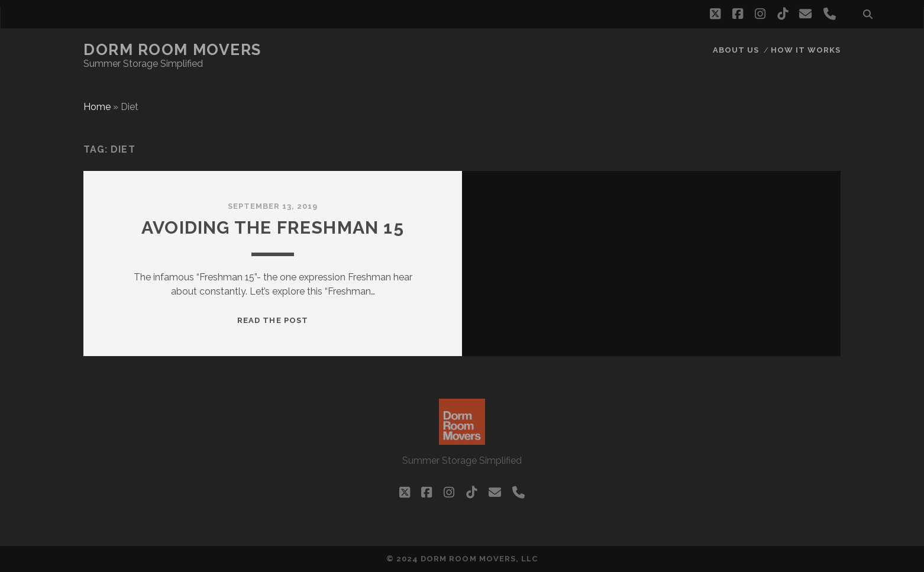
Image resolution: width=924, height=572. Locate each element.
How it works (806, 50)
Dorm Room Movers (172, 50)
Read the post (273, 320)
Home (97, 107)
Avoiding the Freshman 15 (273, 227)
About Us (736, 50)
